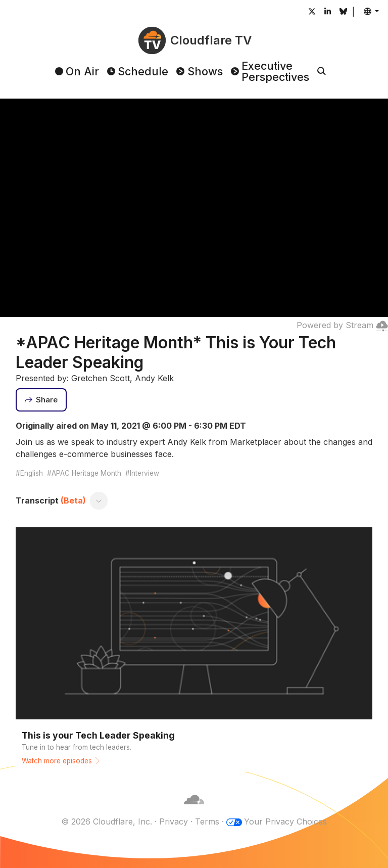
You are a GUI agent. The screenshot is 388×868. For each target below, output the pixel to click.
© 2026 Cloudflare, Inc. (107, 821)
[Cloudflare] (194, 809)
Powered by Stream (342, 325)
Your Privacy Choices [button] (285, 821)
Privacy (174, 821)
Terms (207, 821)
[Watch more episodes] (194, 647)
